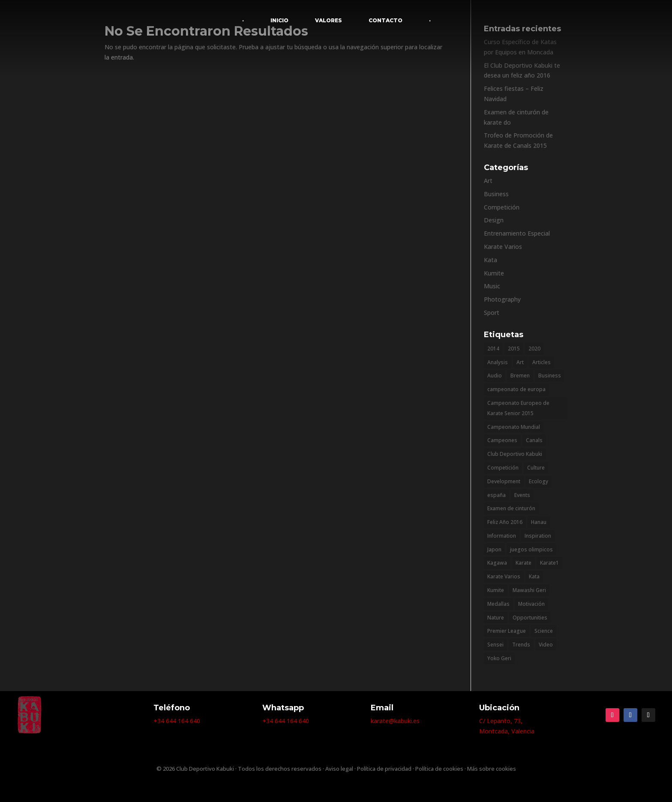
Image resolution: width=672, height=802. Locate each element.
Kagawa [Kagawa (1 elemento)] (497, 563)
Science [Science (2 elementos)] (544, 631)
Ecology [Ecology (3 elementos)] (538, 481)
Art (488, 181)
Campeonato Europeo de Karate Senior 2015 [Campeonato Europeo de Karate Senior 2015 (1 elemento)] (518, 408)
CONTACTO (385, 20)
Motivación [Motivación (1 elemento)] (531, 604)
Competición (502, 207)
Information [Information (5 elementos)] (502, 536)
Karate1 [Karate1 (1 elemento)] (549, 563)
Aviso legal (339, 769)
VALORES (328, 20)
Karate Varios (503, 247)
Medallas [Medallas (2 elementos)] (498, 604)
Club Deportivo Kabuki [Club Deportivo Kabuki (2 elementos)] (515, 454)
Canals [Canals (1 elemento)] (534, 440)
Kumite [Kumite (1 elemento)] (496, 590)
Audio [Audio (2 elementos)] (495, 376)
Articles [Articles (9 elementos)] (541, 362)
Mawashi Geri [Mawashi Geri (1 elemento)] (529, 590)
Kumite (494, 273)
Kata (490, 260)
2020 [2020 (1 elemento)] (534, 349)
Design (494, 220)
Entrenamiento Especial (517, 233)
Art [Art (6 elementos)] (520, 362)
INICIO (279, 20)
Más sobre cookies (492, 769)
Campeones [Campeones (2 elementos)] (502, 440)
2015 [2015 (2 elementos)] (514, 349)
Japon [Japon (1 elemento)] (494, 549)
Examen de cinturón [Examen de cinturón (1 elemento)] (511, 508)
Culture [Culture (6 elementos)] (536, 468)
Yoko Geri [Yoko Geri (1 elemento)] (499, 658)
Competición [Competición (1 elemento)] (503, 468)
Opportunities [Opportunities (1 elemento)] (530, 618)
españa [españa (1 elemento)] (496, 495)
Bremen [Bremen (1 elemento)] (520, 376)
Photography (502, 299)
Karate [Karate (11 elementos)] (523, 563)
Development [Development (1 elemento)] (504, 481)
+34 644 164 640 (177, 721)
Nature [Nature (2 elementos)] (496, 618)
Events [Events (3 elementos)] (522, 495)
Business (496, 194)
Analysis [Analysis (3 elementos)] (498, 362)
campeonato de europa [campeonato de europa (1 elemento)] (516, 389)
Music (492, 286)
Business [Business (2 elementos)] (550, 376)
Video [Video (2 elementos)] (546, 645)
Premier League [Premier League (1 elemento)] (507, 631)
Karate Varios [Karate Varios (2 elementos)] (504, 576)
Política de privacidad (384, 769)
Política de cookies (439, 769)
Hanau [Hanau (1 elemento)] (539, 522)
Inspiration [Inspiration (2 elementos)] (538, 536)
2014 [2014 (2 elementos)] (493, 349)
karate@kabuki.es (395, 721)
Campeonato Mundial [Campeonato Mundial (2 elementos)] (514, 427)
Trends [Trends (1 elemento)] (521, 645)
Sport (492, 313)
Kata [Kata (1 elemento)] (534, 576)
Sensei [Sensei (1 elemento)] (495, 645)
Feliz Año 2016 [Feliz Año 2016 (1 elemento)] (505, 522)
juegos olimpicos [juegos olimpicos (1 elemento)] (531, 549)
